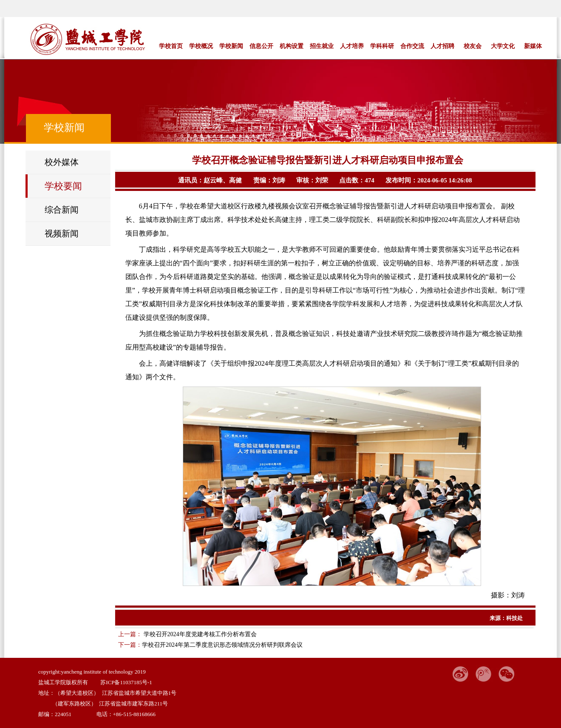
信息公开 (261, 46)
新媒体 (533, 46)
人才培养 (352, 46)
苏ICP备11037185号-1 (126, 682)
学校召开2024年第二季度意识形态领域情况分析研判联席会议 (222, 645)
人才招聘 (442, 46)
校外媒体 (62, 162)
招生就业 (322, 46)
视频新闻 (62, 233)
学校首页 (171, 46)
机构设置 (292, 46)
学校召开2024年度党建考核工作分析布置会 (199, 634)
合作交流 (412, 46)
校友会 (473, 46)
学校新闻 (231, 46)
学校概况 (201, 46)
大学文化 (503, 46)
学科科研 (382, 46)
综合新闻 (62, 210)
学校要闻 (63, 186)
